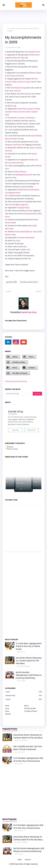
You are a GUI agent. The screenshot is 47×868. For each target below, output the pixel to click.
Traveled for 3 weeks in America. (21, 118)
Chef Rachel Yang (18, 88)
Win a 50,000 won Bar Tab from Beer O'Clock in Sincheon (28, 748)
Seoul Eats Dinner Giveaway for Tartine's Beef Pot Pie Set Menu (29, 661)
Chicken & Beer (19, 362)
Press (15, 368)
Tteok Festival (14, 91)
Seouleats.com (34, 52)
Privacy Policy (10, 381)
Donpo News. (24, 208)
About (15, 357)
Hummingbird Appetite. (18, 205)
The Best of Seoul (20, 373)
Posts (10, 447)
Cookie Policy (22, 381)
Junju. (18, 241)
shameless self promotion (29, 282)
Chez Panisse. (21, 172)
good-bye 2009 (17, 28)
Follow (15, 430)
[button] (19, 489)
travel (24, 699)
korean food (24, 695)
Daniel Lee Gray (29, 312)
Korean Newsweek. (27, 238)
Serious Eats (30, 94)
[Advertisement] (13, 595)
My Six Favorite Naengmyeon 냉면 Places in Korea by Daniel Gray (29, 675)
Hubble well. (25, 249)
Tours (31, 357)
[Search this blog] (19, 394)
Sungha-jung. (11, 106)
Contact (32, 368)
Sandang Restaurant (24, 175)
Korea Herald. (11, 223)
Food (24, 692)
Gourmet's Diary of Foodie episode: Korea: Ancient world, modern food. (23, 112)
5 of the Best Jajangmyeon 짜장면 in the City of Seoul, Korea (29, 646)
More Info (32, 430)
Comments (12, 449)
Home (9, 28)
